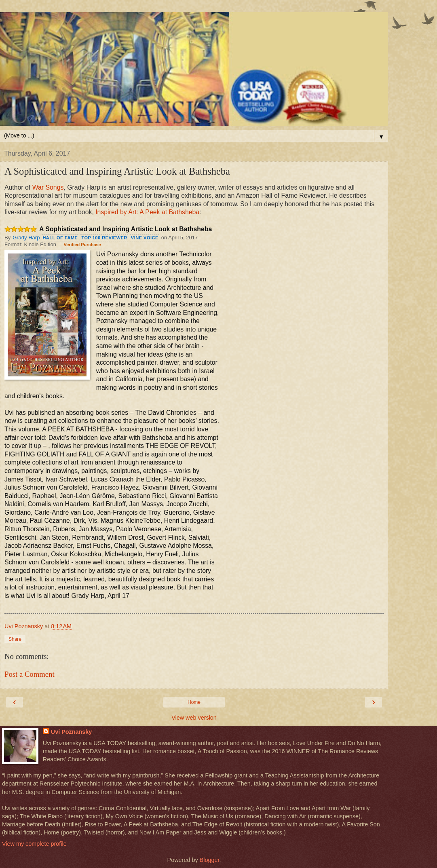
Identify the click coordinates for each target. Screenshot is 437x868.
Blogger (210, 860)
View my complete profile (34, 844)
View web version (194, 718)
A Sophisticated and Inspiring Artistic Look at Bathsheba (126, 229)
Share (15, 639)
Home (194, 702)
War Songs (48, 187)
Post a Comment (30, 674)
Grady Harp (26, 238)
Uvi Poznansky (72, 732)
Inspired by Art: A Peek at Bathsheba (147, 212)
